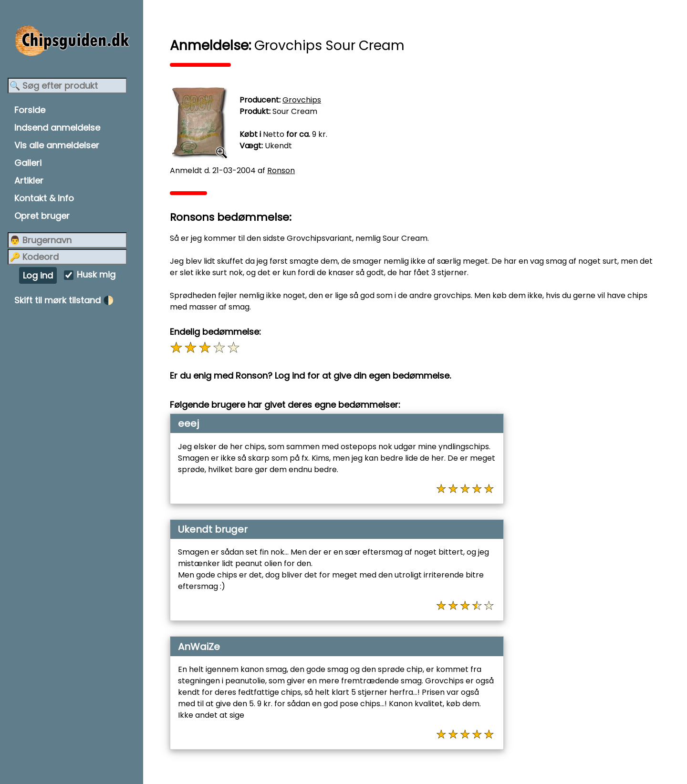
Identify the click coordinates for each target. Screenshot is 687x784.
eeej (188, 423)
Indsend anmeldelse (57, 128)
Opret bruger (42, 216)
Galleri (28, 163)
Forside (30, 110)
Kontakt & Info (44, 198)
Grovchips (302, 100)
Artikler (29, 181)
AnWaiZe (199, 647)
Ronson (281, 170)
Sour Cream (295, 111)
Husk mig (96, 275)
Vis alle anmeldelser (57, 145)
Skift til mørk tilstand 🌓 (64, 300)
